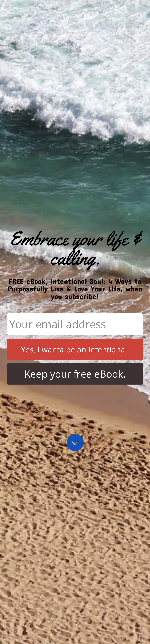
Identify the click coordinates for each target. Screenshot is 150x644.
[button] (75, 248)
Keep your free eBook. (75, 374)
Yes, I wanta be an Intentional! (75, 349)
